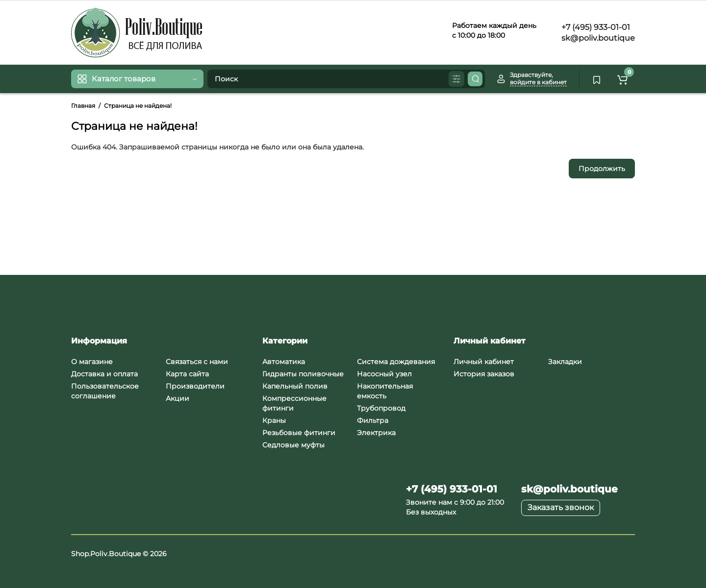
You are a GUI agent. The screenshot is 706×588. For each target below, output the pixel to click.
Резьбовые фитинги (299, 433)
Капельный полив (295, 386)
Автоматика (284, 362)
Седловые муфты (293, 445)
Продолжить (602, 169)
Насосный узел (384, 374)
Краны (274, 420)
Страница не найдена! (138, 106)
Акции (177, 398)
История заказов (484, 374)
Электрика (376, 433)
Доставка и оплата (104, 374)
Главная (83, 106)
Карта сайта (187, 374)
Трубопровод (381, 408)
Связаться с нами (197, 362)
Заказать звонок (561, 507)
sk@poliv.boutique (597, 38)
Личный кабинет (484, 362)
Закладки (565, 362)
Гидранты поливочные (303, 374)
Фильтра (373, 420)
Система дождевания (396, 362)
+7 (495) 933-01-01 (595, 27)
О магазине (92, 362)
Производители (195, 386)
